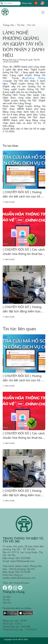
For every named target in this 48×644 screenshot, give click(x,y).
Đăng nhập (27, 3)
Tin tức (21, 25)
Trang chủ (8, 25)
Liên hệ (7, 603)
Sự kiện (7, 597)
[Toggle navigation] (43, 12)
